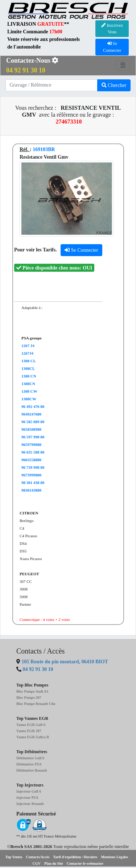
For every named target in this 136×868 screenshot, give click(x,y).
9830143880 (31, 490)
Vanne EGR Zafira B (33, 737)
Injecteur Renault (30, 804)
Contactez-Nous (32, 65)
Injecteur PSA (27, 798)
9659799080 (31, 445)
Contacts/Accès (38, 857)
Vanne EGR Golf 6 (31, 725)
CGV (37, 863)
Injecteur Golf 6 (29, 791)
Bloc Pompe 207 (29, 698)
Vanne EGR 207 (29, 731)
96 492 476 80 (33, 406)
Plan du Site (54, 863)
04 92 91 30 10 (38, 669)
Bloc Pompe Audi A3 (32, 691)
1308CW (29, 399)
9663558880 (31, 460)
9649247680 (31, 414)
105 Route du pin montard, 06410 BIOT (64, 662)
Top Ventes (14, 857)
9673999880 (31, 475)
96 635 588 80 (33, 452)
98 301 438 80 (33, 483)
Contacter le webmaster (85, 863)
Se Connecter (81, 250)
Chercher (114, 85)
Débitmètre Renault (32, 770)
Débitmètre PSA (29, 764)
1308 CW (29, 391)
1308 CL (29, 361)
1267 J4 (28, 346)
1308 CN (29, 376)
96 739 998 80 (33, 467)
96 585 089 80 (33, 422)
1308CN (28, 384)
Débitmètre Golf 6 (30, 758)
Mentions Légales (114, 857)
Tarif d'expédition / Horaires (75, 857)
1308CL (28, 368)
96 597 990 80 (33, 437)
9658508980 (31, 429)
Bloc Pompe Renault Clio (36, 704)
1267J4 (27, 353)
